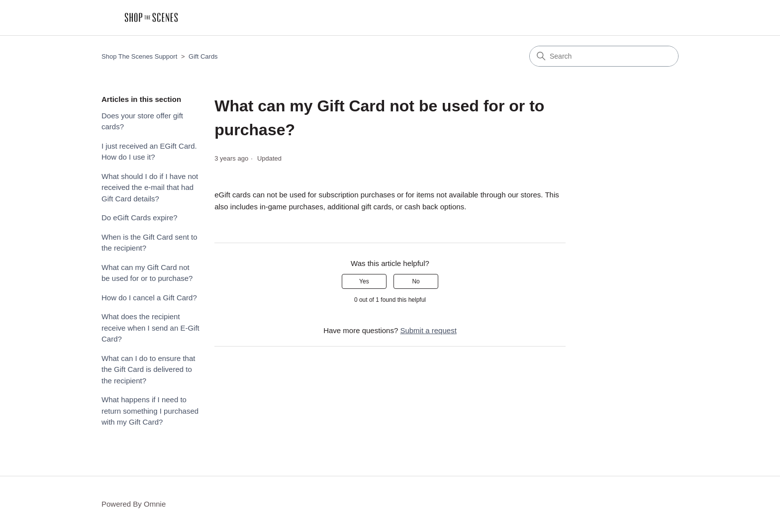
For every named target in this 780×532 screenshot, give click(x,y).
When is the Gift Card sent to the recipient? (149, 243)
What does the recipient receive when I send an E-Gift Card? (150, 328)
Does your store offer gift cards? (142, 121)
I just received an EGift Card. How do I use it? (149, 152)
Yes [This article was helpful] (364, 281)
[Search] (604, 56)
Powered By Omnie (134, 504)
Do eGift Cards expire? (140, 218)
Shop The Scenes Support (139, 56)
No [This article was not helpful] (416, 281)
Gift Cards (203, 56)
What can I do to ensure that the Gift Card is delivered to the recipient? (148, 369)
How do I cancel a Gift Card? (149, 298)
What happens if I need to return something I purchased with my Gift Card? (150, 411)
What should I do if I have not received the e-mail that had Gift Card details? (150, 187)
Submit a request (428, 330)
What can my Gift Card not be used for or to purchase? (147, 273)
